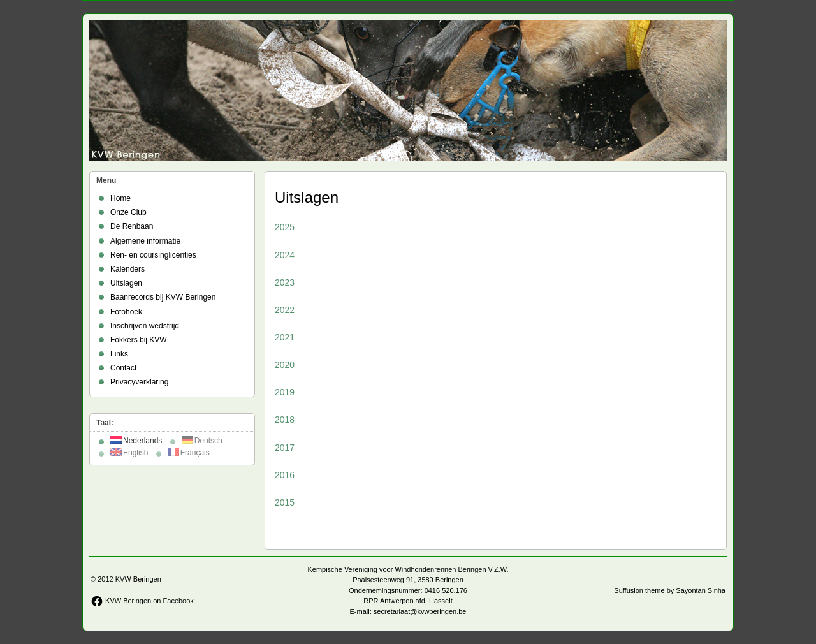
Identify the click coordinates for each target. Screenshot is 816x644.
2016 (285, 475)
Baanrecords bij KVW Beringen (163, 297)
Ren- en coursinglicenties (153, 255)
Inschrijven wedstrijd (145, 326)
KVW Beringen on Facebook (142, 601)
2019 (285, 392)
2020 (285, 365)
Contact (123, 368)
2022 (285, 310)
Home (120, 198)
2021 (285, 337)
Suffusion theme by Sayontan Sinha (670, 590)
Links (119, 354)
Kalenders (127, 269)
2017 (285, 448)
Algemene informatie (145, 241)
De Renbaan (132, 226)
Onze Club (128, 212)
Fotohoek (126, 312)
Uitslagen (126, 283)
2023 (285, 282)
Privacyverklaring (139, 382)
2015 (285, 502)
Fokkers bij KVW (139, 340)
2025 (285, 227)
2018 (285, 420)
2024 (285, 255)
